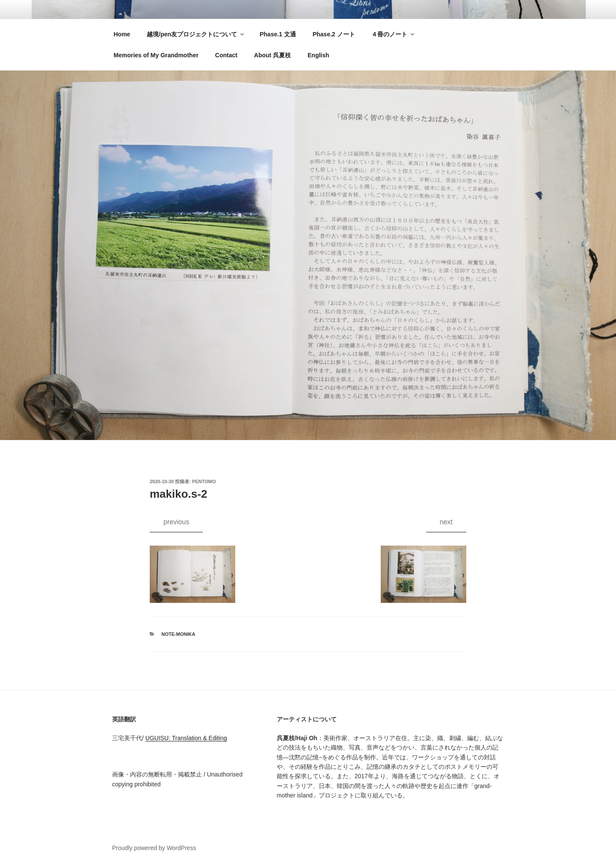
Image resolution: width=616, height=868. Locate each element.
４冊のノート (393, 34)
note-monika (179, 634)
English (318, 55)
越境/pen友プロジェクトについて (196, 34)
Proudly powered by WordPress (154, 848)
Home (122, 34)
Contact (226, 55)
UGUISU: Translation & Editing (186, 738)
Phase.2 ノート (334, 34)
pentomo (204, 481)
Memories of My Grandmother (156, 55)
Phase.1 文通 (278, 34)
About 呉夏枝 (272, 55)
